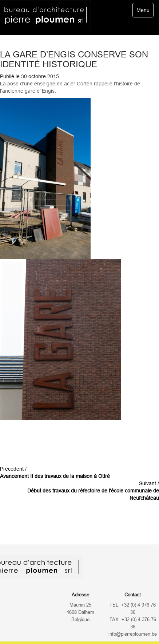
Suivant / (93, 491)
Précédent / (55, 472)
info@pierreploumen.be (133, 634)
